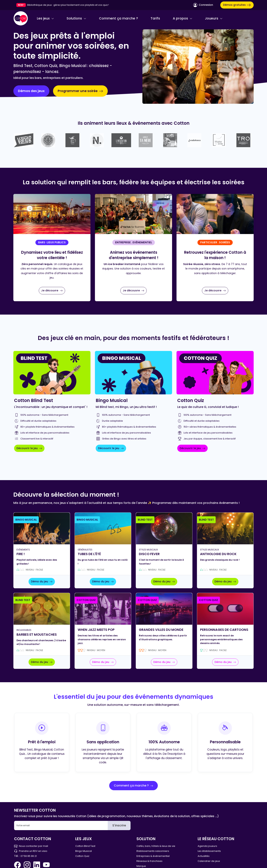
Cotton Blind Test (85, 846)
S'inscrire (119, 825)
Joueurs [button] (214, 18)
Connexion (203, 5)
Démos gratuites (237, 5)
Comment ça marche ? (118, 18)
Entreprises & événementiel (153, 856)
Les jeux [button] (45, 18)
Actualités (204, 856)
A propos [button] (183, 18)
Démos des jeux (31, 91)
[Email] (61, 826)
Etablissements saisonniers (153, 851)
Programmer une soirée (80, 91)
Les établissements (209, 851)
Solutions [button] (76, 18)
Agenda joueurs (207, 846)
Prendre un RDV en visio (31, 851)
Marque (141, 866)
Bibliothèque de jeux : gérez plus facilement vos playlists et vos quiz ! (68, 5)
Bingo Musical (84, 851)
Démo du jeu (42, 581)
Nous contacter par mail (31, 846)
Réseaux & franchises (149, 861)
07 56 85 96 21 (29, 856)
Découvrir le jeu (29, 448)
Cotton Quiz (82, 856)
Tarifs (155, 18)
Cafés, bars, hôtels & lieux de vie (156, 846)
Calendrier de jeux (209, 861)
